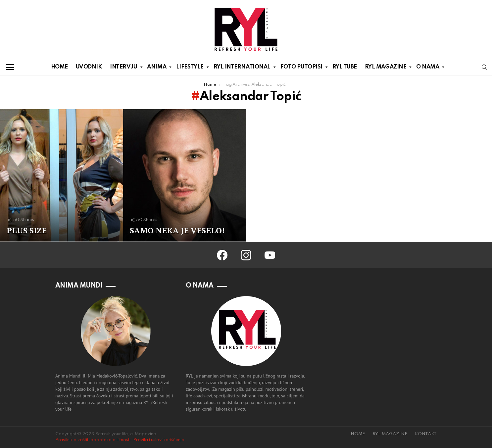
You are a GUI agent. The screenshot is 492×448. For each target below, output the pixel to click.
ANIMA (157, 68)
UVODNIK (89, 67)
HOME (59, 67)
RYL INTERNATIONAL (242, 68)
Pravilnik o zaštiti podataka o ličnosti (93, 440)
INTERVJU (123, 68)
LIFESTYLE (190, 68)
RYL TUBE (345, 67)
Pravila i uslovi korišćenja (159, 440)
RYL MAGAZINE (386, 68)
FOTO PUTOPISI (301, 68)
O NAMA (428, 68)
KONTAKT (426, 434)
